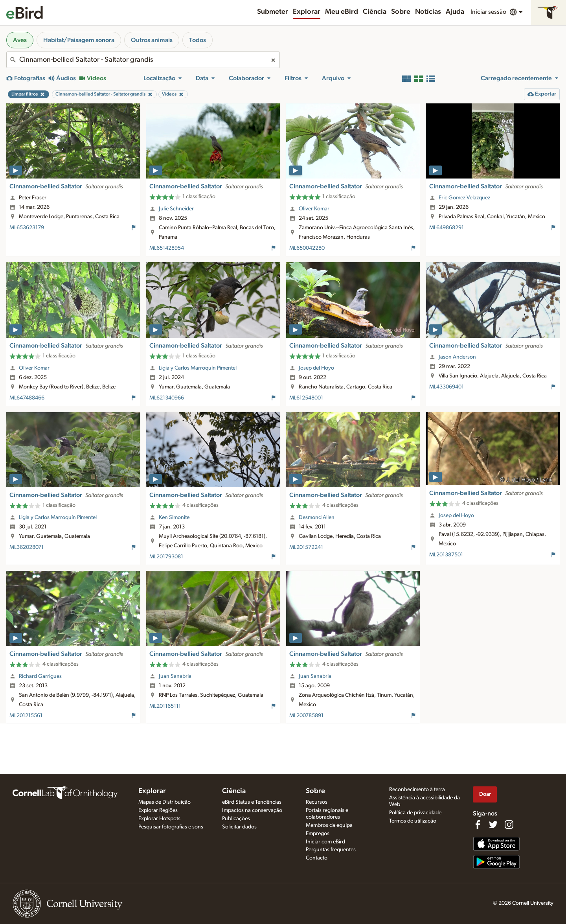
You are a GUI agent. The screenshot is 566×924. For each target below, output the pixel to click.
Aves (20, 40)
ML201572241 (306, 547)
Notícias (428, 12)
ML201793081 (166, 557)
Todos (198, 40)
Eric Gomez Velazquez (464, 198)
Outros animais (152, 40)
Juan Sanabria (175, 676)
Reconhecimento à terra (417, 790)
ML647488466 (27, 398)
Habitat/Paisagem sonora (79, 40)
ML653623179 (27, 228)
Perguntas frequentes (331, 850)
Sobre (401, 12)
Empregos (318, 834)
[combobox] (143, 60)
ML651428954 (167, 248)
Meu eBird (342, 12)
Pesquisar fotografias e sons (171, 827)
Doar (485, 794)
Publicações (236, 819)
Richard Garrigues (40, 676)
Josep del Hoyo (316, 368)
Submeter (273, 12)
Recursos (317, 802)
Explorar (307, 12)
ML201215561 (26, 716)
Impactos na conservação (252, 810)
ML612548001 (306, 398)
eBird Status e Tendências (252, 802)
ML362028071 (27, 547)
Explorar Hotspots (159, 819)
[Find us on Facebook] (478, 825)
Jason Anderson (457, 357)
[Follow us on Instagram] (509, 825)
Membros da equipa (329, 825)
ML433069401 (447, 387)
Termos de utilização (413, 821)
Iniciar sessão (488, 12)
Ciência (375, 12)
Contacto (317, 858)
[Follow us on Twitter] (493, 825)
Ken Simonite (174, 517)
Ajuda (455, 12)
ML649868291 (447, 228)
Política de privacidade (415, 813)
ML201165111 (165, 706)
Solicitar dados (239, 827)
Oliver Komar (314, 209)
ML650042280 (307, 248)
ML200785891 (306, 716)
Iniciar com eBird (325, 842)
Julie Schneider (176, 209)
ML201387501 (446, 555)
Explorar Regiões (158, 810)
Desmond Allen (317, 517)
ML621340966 (167, 398)
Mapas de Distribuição (164, 802)
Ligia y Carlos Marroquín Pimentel (198, 368)
